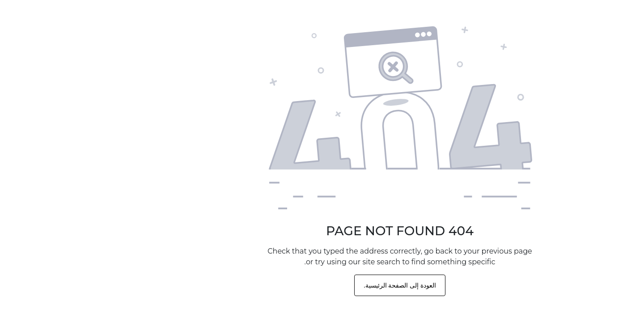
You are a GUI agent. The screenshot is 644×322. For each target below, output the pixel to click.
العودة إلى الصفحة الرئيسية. (322, 285)
